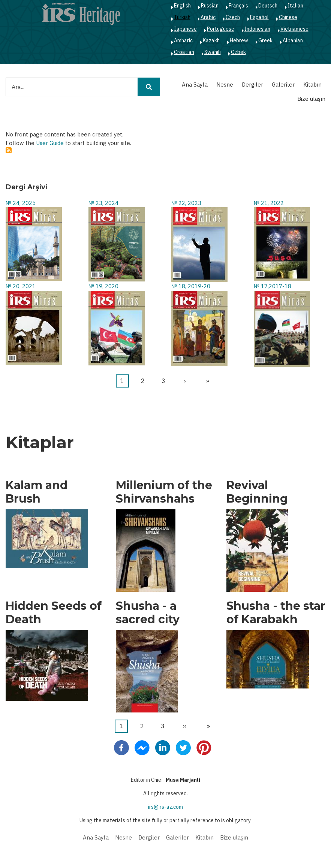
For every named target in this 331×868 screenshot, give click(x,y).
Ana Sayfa (195, 85)
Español (259, 17)
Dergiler (252, 85)
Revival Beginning (257, 492)
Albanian (293, 40)
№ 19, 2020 (103, 286)
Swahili (213, 52)
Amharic (183, 40)
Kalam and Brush (37, 492)
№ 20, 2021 (21, 286)
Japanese (185, 29)
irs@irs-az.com (165, 807)
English (182, 6)
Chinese (288, 17)
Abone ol (9, 150)
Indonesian (257, 29)
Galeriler (283, 85)
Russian (210, 6)
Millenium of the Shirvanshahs (164, 492)
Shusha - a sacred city (148, 613)
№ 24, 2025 (21, 203)
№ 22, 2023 (186, 203)
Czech (233, 17)
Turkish (182, 17)
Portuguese (221, 29)
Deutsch (268, 6)
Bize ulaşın (311, 99)
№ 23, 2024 (103, 203)
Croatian (184, 52)
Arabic (208, 17)
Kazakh (211, 40)
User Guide (50, 143)
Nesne (225, 85)
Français (238, 6)
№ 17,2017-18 (273, 286)
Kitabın (312, 85)
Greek (265, 40)
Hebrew (239, 40)
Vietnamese (294, 29)
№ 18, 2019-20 (191, 286)
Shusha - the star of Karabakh (276, 613)
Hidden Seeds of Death (54, 613)
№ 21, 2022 (269, 203)
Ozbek (238, 52)
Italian (295, 6)
